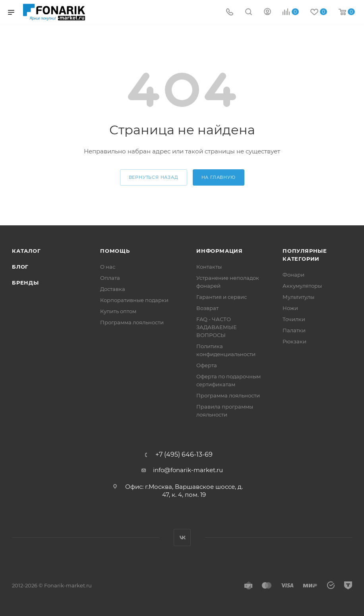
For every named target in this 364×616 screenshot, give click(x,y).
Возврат (207, 308)
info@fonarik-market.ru (188, 470)
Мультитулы (298, 297)
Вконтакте (182, 538)
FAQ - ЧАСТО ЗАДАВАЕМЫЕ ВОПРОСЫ (217, 327)
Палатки (294, 330)
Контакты (209, 267)
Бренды (25, 283)
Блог (20, 267)
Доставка (113, 289)
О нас (108, 267)
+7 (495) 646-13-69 (184, 455)
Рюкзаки (294, 341)
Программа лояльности (132, 322)
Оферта (207, 365)
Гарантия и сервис (222, 297)
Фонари (293, 275)
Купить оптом (118, 311)
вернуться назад (154, 177)
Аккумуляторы (302, 286)
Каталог (26, 251)
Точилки (294, 319)
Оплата (110, 278)
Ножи (290, 308)
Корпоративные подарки (134, 300)
